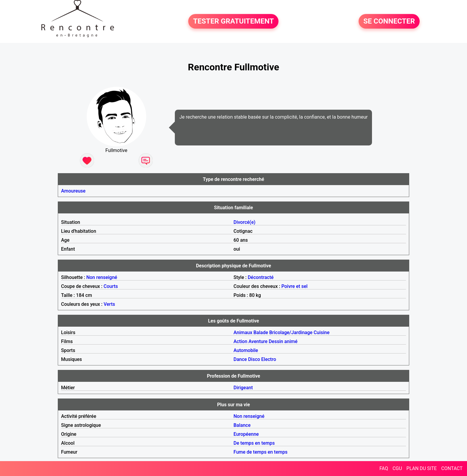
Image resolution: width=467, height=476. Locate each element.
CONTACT (452, 468)
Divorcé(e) (245, 222)
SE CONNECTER (389, 21)
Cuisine (322, 332)
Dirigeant (243, 388)
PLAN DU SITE (422, 468)
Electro (269, 359)
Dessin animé (283, 341)
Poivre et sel (295, 286)
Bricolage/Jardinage (291, 332)
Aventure (258, 341)
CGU (397, 468)
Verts (109, 304)
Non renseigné (102, 277)
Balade (261, 332)
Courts (111, 286)
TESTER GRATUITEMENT (233, 21)
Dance (240, 359)
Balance (242, 425)
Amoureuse (73, 191)
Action (240, 341)
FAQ (384, 468)
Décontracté (261, 277)
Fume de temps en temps (260, 452)
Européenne (246, 434)
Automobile (246, 350)
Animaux (243, 332)
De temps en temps (254, 443)
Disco (254, 359)
